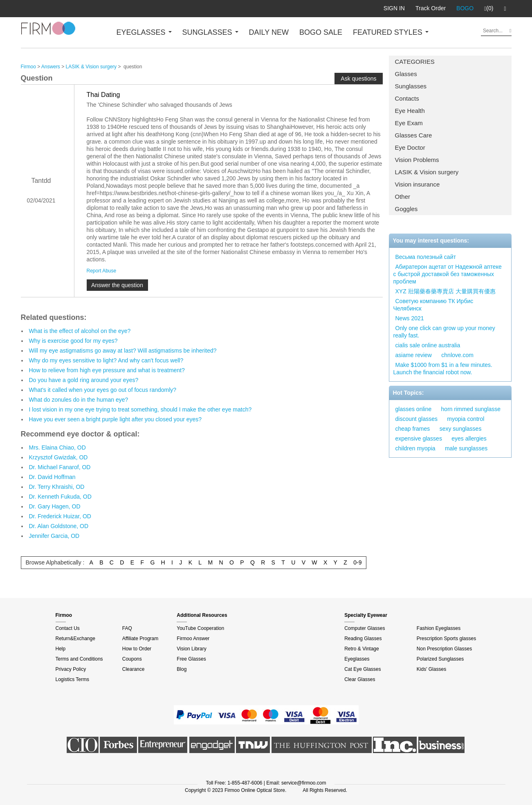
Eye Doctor (410, 147)
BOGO (465, 8)
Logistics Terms (72, 679)
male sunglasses (466, 448)
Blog (182, 669)
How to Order (137, 649)
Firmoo (28, 67)
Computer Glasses (365, 628)
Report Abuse (102, 271)
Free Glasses (191, 659)
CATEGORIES (415, 62)
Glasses (406, 74)
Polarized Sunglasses (440, 659)
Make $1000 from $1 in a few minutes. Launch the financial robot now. (443, 369)
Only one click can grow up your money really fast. (444, 332)
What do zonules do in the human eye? (79, 400)
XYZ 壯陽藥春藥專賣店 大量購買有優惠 (446, 291)
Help (61, 649)
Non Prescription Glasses (444, 649)
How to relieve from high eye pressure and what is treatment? (107, 370)
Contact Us (68, 628)
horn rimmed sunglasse (471, 409)
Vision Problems (417, 160)
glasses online (414, 409)
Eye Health (410, 111)
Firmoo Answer (193, 639)
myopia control (466, 419)
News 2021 (410, 318)
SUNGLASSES (210, 32)
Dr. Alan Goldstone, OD (59, 526)
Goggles (406, 209)
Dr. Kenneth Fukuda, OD (60, 497)
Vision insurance (418, 184)
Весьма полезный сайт (426, 257)
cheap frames (413, 429)
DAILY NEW (269, 32)
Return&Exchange (75, 639)
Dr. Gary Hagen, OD (55, 506)
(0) (489, 9)
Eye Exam (409, 123)
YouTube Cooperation (200, 628)
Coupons (132, 659)
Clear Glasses (360, 679)
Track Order (431, 8)
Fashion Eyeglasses (439, 628)
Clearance (134, 669)
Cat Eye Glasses (363, 669)
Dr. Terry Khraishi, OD (57, 487)
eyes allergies (469, 438)
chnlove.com (457, 355)
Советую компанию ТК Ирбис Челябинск (433, 305)
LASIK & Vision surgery (427, 172)
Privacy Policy (71, 669)
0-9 (357, 562)
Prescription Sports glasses (446, 639)
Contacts (407, 98)
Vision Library (191, 649)
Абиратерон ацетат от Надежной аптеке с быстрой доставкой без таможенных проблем (448, 274)
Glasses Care (414, 135)
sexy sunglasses (461, 429)
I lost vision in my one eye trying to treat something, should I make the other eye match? (140, 409)
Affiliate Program (140, 639)
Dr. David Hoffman (52, 477)
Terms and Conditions (79, 659)
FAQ (127, 628)
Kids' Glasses (431, 669)
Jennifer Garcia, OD (54, 536)
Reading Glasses (363, 639)
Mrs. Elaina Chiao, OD (57, 447)
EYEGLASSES (144, 32)
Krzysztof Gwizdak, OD (58, 457)
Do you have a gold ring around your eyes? (84, 380)
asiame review (414, 355)
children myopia (415, 448)
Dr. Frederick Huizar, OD (60, 516)
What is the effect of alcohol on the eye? (80, 331)
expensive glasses (419, 438)
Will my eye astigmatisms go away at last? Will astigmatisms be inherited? (123, 351)
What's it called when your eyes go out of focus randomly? (103, 390)
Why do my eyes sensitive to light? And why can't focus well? (106, 360)
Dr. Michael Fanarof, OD (60, 467)
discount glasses (417, 419)
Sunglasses (411, 86)
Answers (51, 67)
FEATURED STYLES (391, 32)
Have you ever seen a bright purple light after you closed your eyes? (116, 419)
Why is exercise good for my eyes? (73, 341)
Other (403, 197)
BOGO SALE (321, 32)
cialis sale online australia (428, 345)
